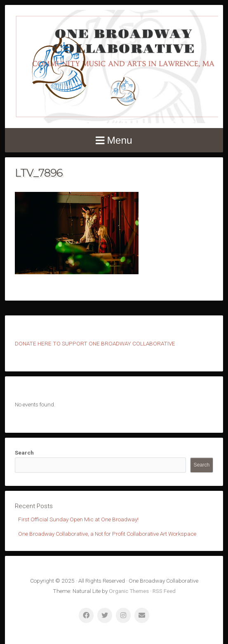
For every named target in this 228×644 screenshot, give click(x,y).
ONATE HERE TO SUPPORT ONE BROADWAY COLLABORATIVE (97, 343)
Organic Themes (129, 591)
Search (24, 453)
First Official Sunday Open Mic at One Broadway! (78, 519)
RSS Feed (164, 591)
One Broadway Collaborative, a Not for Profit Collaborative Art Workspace (107, 534)
